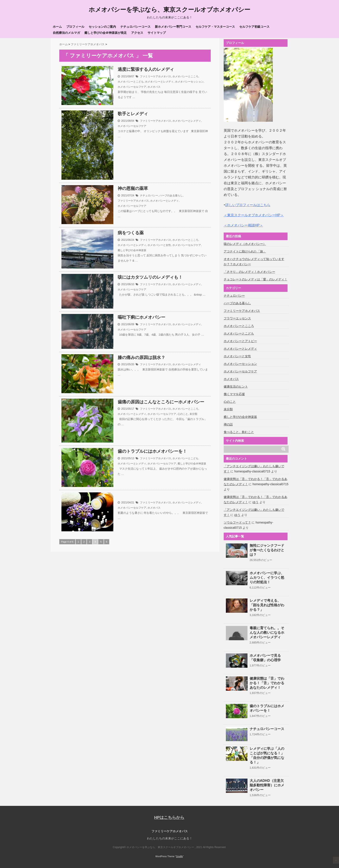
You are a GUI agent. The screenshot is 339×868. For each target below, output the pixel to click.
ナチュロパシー (149, 195)
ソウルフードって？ (237, 522)
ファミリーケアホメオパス (156, 76)
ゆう (255, 502)
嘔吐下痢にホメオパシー (141, 317)
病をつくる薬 (131, 233)
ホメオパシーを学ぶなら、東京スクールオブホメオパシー (169, 10)
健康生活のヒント (236, 386)
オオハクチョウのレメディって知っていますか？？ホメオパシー (254, 262)
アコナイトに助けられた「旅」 (245, 251)
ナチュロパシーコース (135, 27)
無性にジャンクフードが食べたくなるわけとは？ (267, 550)
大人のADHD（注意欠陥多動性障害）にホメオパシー (267, 785)
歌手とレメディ (133, 114)
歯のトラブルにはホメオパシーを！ (152, 451)
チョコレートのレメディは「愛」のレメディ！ (255, 279)
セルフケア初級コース (254, 27)
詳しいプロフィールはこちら (248, 205)
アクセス (137, 33)
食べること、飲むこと (239, 432)
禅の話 (228, 424)
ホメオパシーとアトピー (240, 341)
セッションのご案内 (102, 27)
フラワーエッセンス (237, 318)
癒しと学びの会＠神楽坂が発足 (106, 33)
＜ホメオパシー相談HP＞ (243, 225)
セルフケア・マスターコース (215, 27)
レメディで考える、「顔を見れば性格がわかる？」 (267, 605)
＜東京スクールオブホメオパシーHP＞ (254, 215)
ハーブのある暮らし (171, 195)
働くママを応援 (234, 394)
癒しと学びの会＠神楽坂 (132, 250)
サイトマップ (157, 33)
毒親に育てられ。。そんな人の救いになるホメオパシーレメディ (267, 633)
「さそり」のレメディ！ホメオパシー (249, 272)
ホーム (57, 27)
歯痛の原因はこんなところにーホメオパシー (161, 402)
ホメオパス (154, 87)
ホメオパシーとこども (131, 81)
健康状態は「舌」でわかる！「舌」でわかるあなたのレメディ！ (267, 683)
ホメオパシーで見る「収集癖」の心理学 (265, 658)
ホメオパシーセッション (189, 81)
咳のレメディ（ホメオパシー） (245, 244)
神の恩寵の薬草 (133, 188)
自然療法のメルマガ (66, 33)
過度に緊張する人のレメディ (146, 69)
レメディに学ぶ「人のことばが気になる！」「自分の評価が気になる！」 (267, 755)
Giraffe (179, 856)
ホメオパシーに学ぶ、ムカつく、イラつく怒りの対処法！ (267, 578)
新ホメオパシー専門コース (173, 27)
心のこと (183, 414)
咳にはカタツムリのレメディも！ (150, 277)
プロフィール (75, 27)
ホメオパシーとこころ (185, 76)
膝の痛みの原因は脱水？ (141, 357)
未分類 (193, 414)
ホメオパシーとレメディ (159, 81)
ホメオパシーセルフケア (132, 87)
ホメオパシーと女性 (159, 245)
